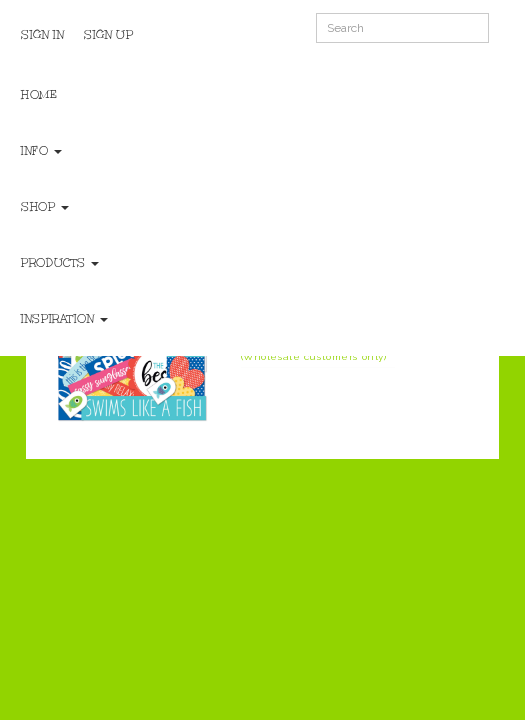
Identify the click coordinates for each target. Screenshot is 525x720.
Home (39, 95)
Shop (45, 207)
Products (60, 263)
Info (41, 151)
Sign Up (108, 35)
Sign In (42, 35)
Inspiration (64, 319)
